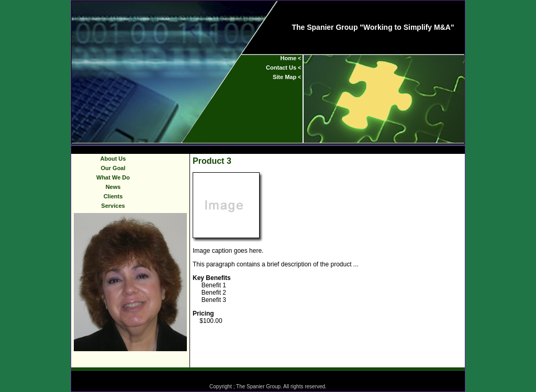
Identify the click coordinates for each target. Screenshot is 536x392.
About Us (113, 159)
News (113, 187)
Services (113, 206)
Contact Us (281, 68)
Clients (113, 196)
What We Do (113, 177)
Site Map (284, 77)
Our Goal (113, 168)
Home (289, 58)
